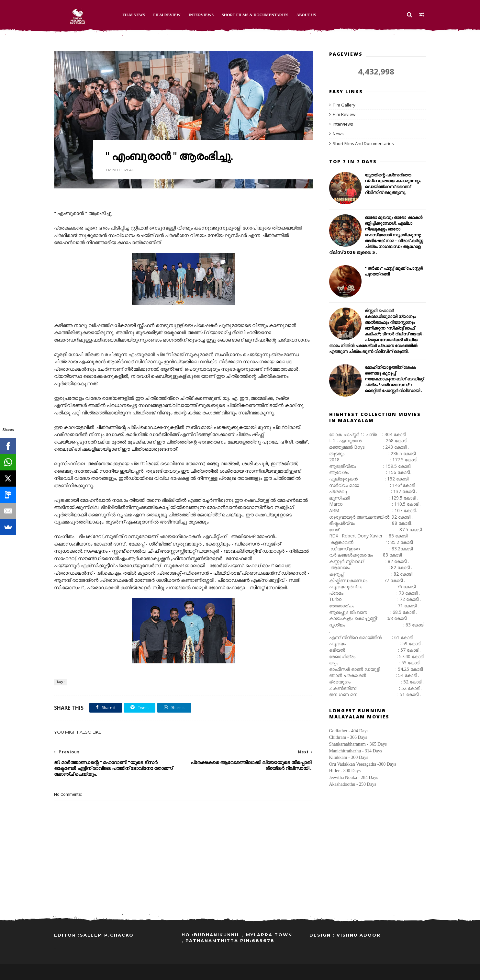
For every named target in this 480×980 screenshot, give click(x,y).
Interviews (201, 15)
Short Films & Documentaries (255, 15)
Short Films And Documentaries (363, 143)
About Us (306, 15)
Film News (134, 15)
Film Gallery (344, 105)
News (338, 134)
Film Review (167, 15)
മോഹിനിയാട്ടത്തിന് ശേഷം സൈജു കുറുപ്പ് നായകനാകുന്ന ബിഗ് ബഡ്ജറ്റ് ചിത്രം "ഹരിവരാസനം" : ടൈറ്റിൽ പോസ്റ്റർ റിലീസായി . (394, 379)
